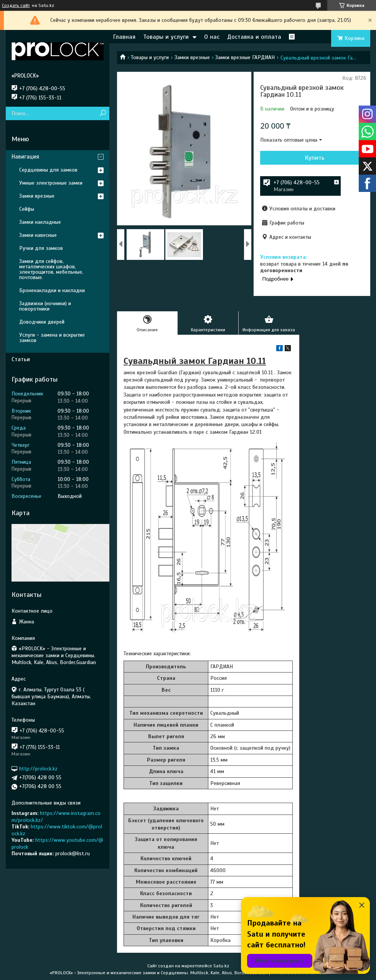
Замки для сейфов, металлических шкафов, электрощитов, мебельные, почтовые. (51, 269)
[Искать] (103, 113)
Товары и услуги (166, 37)
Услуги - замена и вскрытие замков (52, 338)
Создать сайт (16, 5)
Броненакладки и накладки (52, 290)
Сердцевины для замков (48, 170)
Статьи (21, 359)
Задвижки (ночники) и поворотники (45, 306)
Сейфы (27, 209)
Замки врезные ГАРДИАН (245, 57)
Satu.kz (221, 966)
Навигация (25, 157)
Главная (124, 37)
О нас (212, 37)
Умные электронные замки (51, 183)
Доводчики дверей (42, 322)
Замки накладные (40, 222)
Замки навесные (38, 235)
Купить (315, 158)
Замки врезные (192, 57)
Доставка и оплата (254, 37)
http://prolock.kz (38, 769)
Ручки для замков (41, 248)
